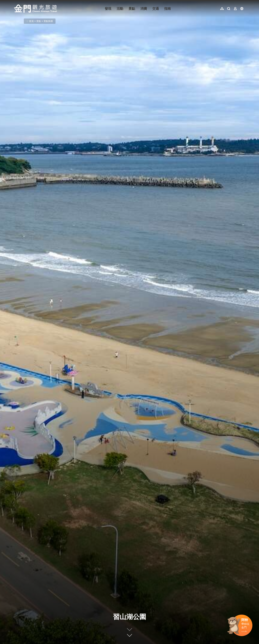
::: (15, 2)
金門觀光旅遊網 (35, 9)
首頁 (31, 21)
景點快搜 (48, 21)
